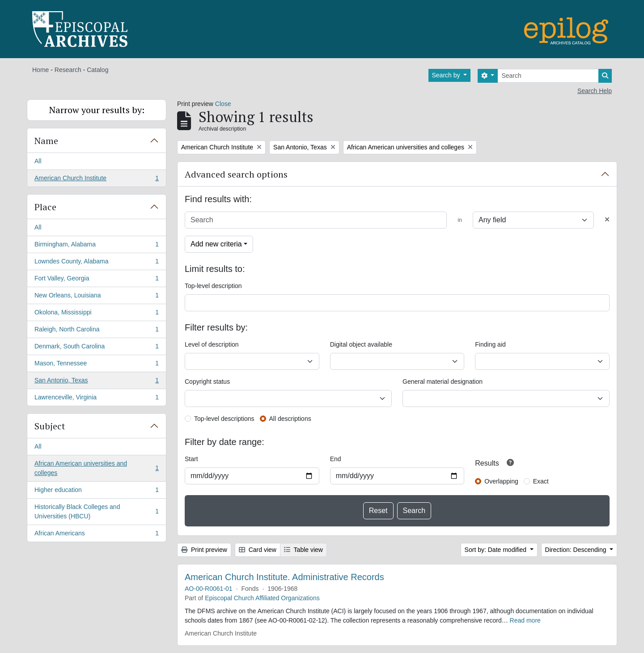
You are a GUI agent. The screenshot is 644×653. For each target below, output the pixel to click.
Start (191, 459)
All (38, 161)
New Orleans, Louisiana (96, 297)
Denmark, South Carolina (96, 348)
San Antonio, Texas (96, 382)
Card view (258, 550)
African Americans (96, 535)
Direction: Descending (577, 550)
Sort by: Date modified (496, 550)
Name (46, 141)
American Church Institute (96, 180)
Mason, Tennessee (96, 365)
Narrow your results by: (97, 110)
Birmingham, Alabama (96, 246)
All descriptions (290, 419)
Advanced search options (236, 174)
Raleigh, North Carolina (96, 331)
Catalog (97, 70)
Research (68, 70)
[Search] (548, 76)
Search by (447, 75)
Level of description (212, 344)
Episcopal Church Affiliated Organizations (262, 598)
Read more (525, 620)
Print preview (204, 550)
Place (45, 207)
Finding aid (490, 344)
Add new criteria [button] (216, 244)
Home (40, 70)
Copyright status (207, 382)
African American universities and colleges (96, 468)
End (336, 459)
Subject (50, 426)
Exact (541, 481)
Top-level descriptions (224, 419)
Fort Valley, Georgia (96, 280)
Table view (303, 550)
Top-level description (213, 286)
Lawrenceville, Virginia (96, 399)
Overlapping (501, 481)
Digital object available (361, 344)
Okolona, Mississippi (96, 314)
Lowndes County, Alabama (96, 263)
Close (223, 104)
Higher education (96, 492)
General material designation (443, 382)
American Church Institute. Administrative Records (284, 577)
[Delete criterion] (607, 220)
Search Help (595, 91)
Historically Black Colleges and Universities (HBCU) (96, 511)
